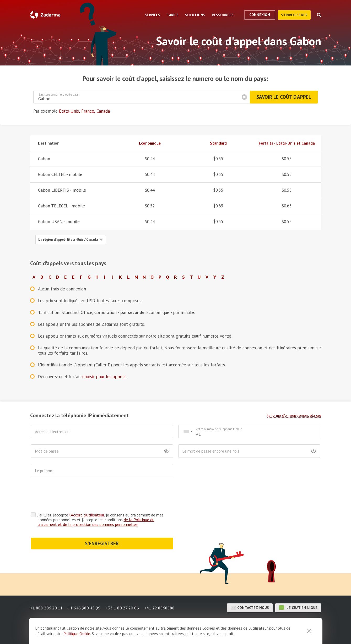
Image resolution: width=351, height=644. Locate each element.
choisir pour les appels (105, 377)
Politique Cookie (77, 634)
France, (88, 111)
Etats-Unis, (69, 111)
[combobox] (188, 432)
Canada (103, 111)
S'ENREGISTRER (102, 543)
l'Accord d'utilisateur (87, 515)
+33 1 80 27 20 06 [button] (122, 608)
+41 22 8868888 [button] (159, 608)
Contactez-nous (250, 608)
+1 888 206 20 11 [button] (46, 608)
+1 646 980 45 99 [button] (84, 608)
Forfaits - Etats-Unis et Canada (287, 143)
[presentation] (71, 496)
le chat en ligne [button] (298, 608)
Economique (150, 143)
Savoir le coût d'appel (284, 97)
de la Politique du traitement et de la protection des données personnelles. (96, 522)
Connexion (260, 15)
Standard (218, 143)
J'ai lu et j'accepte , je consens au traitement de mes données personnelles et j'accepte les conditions (101, 520)
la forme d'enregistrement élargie (294, 415)
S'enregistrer (294, 15)
